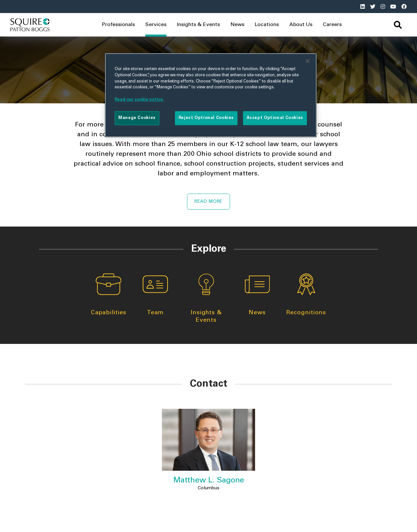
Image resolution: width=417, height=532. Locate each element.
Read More (208, 202)
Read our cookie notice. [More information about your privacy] (139, 100)
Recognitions (306, 295)
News (237, 25)
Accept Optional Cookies (275, 118)
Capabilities (109, 295)
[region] (211, 95)
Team (155, 295)
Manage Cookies (137, 118)
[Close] (308, 61)
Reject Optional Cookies (206, 118)
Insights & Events (206, 298)
